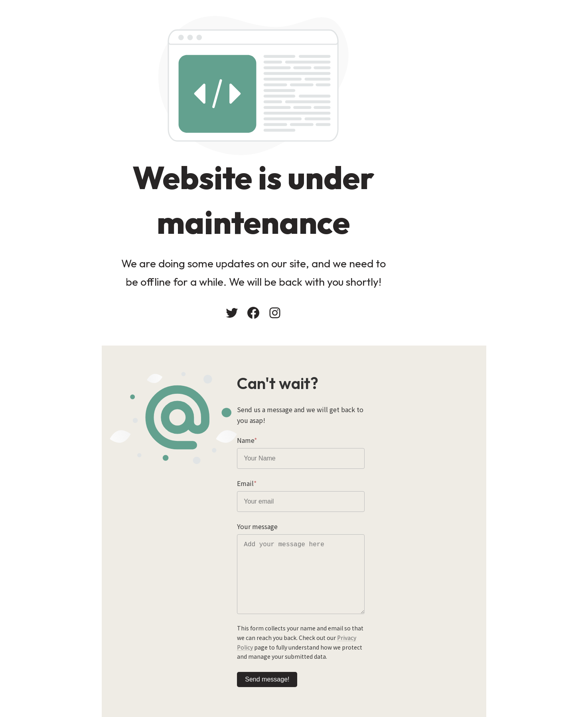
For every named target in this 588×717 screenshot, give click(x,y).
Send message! (324, 665)
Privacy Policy (312, 632)
